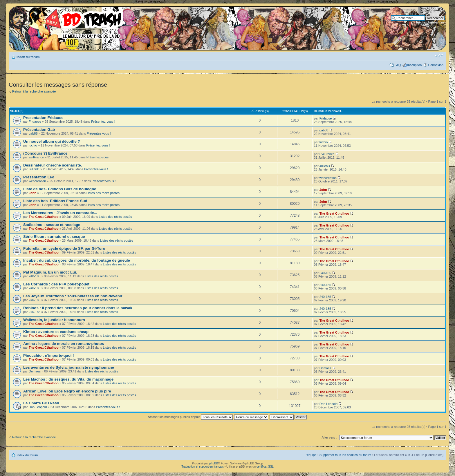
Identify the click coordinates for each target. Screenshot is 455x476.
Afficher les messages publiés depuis (190, 417)
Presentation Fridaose (43, 118)
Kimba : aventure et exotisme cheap (56, 332)
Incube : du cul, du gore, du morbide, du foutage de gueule (77, 260)
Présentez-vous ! (103, 122)
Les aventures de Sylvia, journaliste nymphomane (69, 367)
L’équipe (311, 455)
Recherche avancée (430, 22)
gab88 (33, 133)
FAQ (398, 65)
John (32, 193)
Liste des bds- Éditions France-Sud (55, 201)
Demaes (35, 371)
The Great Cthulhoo (44, 217)
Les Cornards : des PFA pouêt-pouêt (56, 284)
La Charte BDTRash (41, 403)
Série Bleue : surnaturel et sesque (54, 237)
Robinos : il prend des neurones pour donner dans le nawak (78, 308)
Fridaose (35, 122)
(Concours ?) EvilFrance (45, 153)
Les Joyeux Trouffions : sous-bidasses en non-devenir (73, 296)
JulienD (34, 169)
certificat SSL (265, 467)
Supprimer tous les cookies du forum (345, 455)
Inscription (414, 65)
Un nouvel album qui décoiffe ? (52, 141)
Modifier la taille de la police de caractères (439, 56)
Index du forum (28, 57)
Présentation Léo (39, 177)
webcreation (37, 181)
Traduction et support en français (203, 467)
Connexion (436, 65)
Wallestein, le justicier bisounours (54, 320)
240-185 (35, 276)
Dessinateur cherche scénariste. (53, 165)
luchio (33, 145)
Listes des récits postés (103, 193)
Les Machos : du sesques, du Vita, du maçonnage (68, 379)
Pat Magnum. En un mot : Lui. (50, 272)
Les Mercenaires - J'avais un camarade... (60, 213)
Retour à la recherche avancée (34, 91)
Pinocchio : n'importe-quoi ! (49, 355)
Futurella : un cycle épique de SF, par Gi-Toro (64, 248)
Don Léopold (38, 407)
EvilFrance (36, 157)
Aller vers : (329, 437)
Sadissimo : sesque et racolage (52, 225)
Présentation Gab (39, 130)
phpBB (214, 463)
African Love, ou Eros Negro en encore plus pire (67, 391)
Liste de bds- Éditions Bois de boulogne (60, 189)
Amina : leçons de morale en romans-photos (64, 344)
